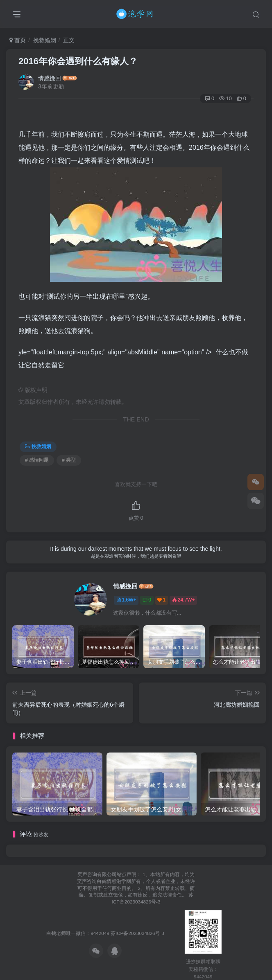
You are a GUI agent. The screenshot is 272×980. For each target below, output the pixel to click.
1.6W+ (126, 600)
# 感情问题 (37, 460)
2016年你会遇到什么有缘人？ (78, 61)
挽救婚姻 (45, 40)
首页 (18, 40)
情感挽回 (50, 78)
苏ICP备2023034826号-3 (137, 933)
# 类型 (69, 460)
